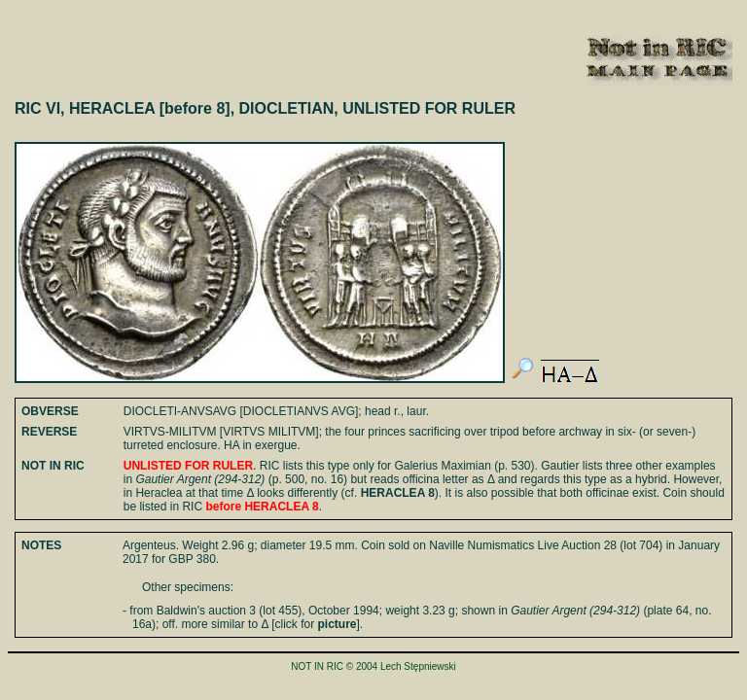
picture (338, 624)
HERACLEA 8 (398, 493)
